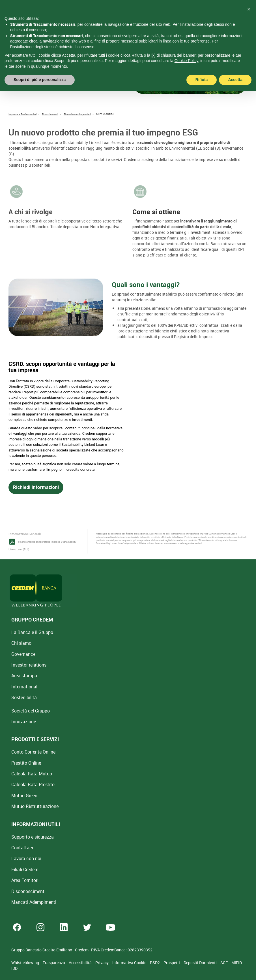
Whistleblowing (26, 963)
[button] (249, 9)
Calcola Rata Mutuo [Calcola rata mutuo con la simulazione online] (32, 774)
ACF (224, 963)
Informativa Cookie (130, 963)
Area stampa (24, 676)
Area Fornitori (25, 880)
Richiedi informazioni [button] (36, 487)
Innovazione (24, 722)
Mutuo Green (24, 796)
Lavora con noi (26, 858)
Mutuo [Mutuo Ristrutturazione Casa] (35, 806)
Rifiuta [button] (202, 80)
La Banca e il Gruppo (32, 632)
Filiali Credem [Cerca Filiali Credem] (25, 869)
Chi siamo (21, 643)
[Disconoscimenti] (28, 891)
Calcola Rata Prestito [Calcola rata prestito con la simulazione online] (33, 784)
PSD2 (155, 963)
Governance (23, 654)
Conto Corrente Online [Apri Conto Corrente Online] (33, 752)
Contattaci (22, 848)
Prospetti (172, 963)
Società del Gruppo (31, 711)
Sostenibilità (24, 697)
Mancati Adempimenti (34, 902)
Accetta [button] (235, 80)
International (24, 687)
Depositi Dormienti (201, 963)
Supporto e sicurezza (33, 837)
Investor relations (29, 665)
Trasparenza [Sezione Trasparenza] (54, 963)
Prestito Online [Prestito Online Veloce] (26, 763)
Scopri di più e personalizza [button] (40, 80)
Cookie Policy (186, 61)
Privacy (102, 963)
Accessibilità (81, 963)
